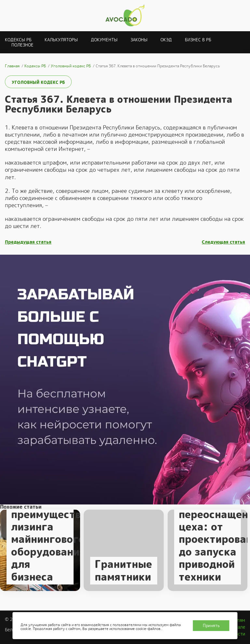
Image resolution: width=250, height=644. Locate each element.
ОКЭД (166, 40)
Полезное (22, 45)
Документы (104, 40)
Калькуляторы (61, 40)
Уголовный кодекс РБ (38, 82)
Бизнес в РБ (198, 40)
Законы (139, 40)
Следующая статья (223, 242)
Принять (211, 626)
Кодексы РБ (18, 40)
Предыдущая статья (28, 242)
